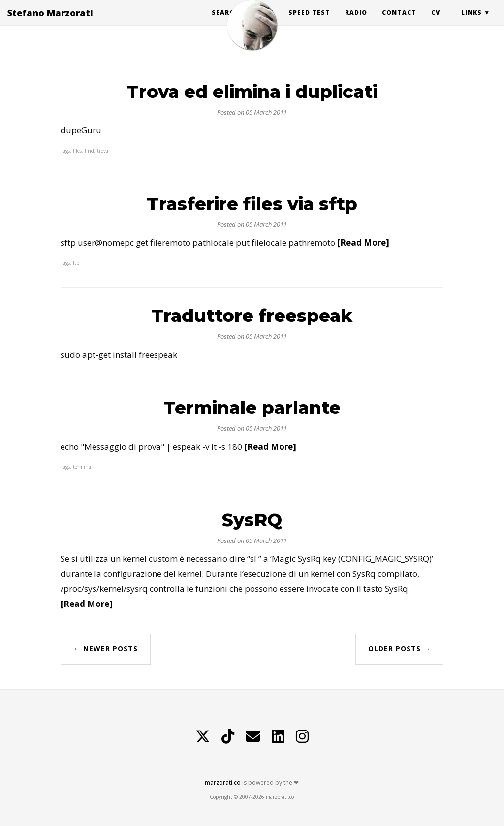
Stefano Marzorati (50, 22)
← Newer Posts (106, 649)
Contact (399, 22)
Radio (356, 22)
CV (436, 22)
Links (472, 22)
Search (225, 22)
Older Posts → (399, 649)
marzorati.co (223, 782)
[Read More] (363, 242)
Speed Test (309, 22)
